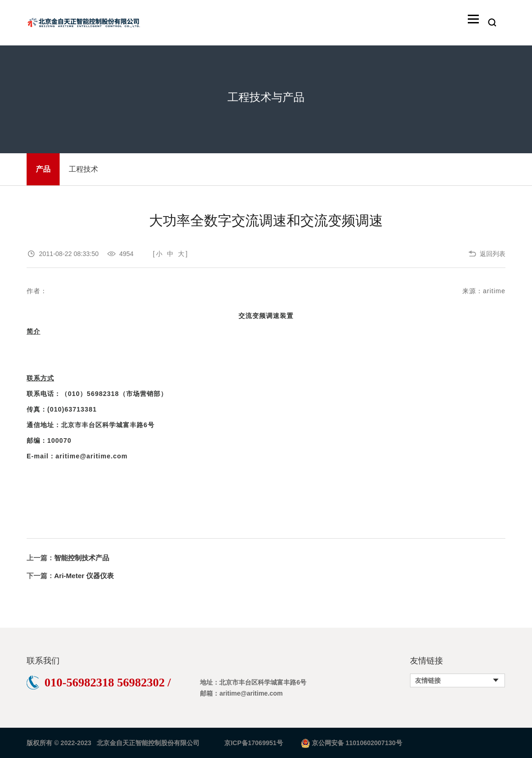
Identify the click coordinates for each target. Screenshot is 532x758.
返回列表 (493, 254)
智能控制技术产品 (82, 558)
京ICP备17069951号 (254, 743)
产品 (43, 169)
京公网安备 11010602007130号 (357, 743)
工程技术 (83, 169)
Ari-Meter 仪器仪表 (84, 576)
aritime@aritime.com (91, 456)
